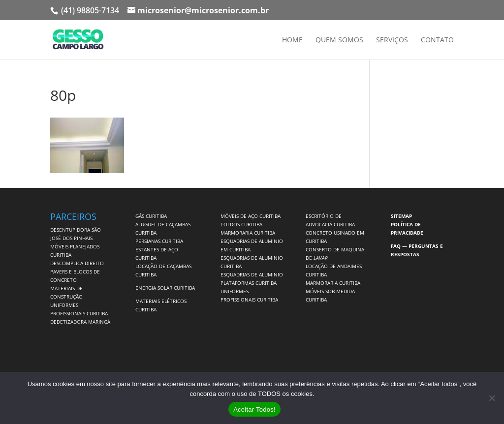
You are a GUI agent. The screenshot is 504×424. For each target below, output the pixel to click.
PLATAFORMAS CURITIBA (249, 283)
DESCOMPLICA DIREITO (77, 263)
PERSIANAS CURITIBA (159, 241)
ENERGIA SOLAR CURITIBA (165, 288)
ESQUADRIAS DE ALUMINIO (252, 274)
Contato (437, 40)
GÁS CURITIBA (151, 216)
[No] (492, 398)
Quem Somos (339, 40)
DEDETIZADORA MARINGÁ (80, 322)
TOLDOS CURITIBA (241, 224)
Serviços (392, 40)
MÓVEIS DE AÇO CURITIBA (251, 216)
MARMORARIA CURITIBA (248, 233)
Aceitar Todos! (254, 409)
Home (292, 40)
